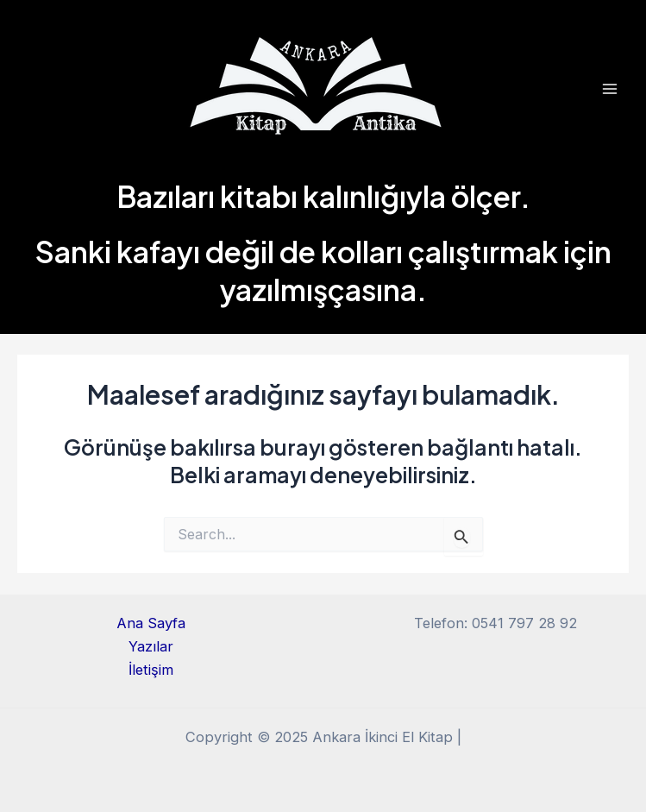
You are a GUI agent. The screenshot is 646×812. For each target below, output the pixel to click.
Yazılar (151, 646)
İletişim (151, 670)
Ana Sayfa (151, 623)
